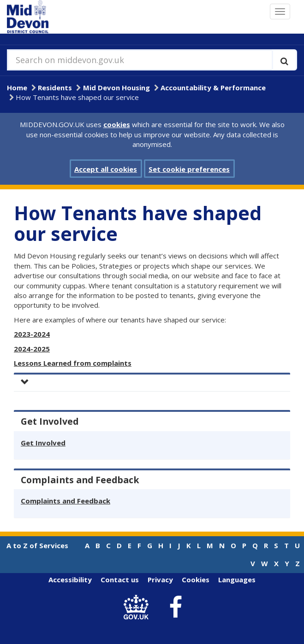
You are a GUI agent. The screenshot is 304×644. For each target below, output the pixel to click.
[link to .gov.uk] (138, 607)
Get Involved (43, 443)
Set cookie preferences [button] (189, 169)
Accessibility (70, 580)
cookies (117, 124)
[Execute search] (284, 60)
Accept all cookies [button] (106, 169)
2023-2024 (32, 334)
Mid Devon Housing (116, 88)
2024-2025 (32, 349)
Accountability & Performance (213, 88)
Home (17, 88)
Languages (237, 580)
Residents (55, 88)
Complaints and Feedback (66, 501)
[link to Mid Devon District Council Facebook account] (175, 608)
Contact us (120, 580)
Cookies (196, 580)
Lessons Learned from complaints (73, 363)
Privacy (160, 580)
